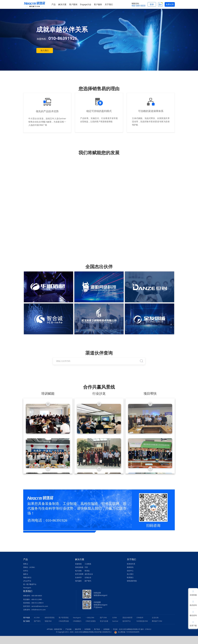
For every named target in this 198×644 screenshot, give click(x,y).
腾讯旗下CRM (157, 621)
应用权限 (88, 629)
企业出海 (155, 618)
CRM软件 (140, 618)
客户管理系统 (64, 618)
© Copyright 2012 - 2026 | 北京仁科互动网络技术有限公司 (76, 632)
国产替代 (88, 581)
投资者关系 (131, 564)
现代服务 (78, 581)
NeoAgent (27, 588)
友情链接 (106, 629)
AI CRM (37, 618)
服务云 (26, 574)
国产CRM (103, 618)
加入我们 (45, 50)
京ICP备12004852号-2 (104, 632)
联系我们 (130, 577)
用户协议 (97, 629)
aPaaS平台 (27, 581)
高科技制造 (79, 567)
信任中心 (130, 571)
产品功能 (68, 629)
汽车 (86, 567)
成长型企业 (89, 574)
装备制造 (78, 564)
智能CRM (48, 621)
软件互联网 (79, 574)
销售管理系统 (50, 618)
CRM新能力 (77, 621)
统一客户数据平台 (30, 584)
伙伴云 (26, 571)
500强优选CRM (142, 621)
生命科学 (78, 577)
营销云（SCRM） (30, 567)
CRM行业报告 (91, 621)
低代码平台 (127, 621)
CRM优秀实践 (64, 621)
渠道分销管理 (127, 618)
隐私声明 (78, 629)
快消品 (87, 571)
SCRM (114, 618)
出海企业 (88, 577)
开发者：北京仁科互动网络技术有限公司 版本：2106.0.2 (132, 629)
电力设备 (78, 571)
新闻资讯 (130, 567)
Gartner (115, 621)
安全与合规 (104, 621)
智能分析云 (27, 577)
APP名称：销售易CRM (54, 629)
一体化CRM (90, 618)
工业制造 (88, 564)
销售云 (26, 564)
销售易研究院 (132, 581)
